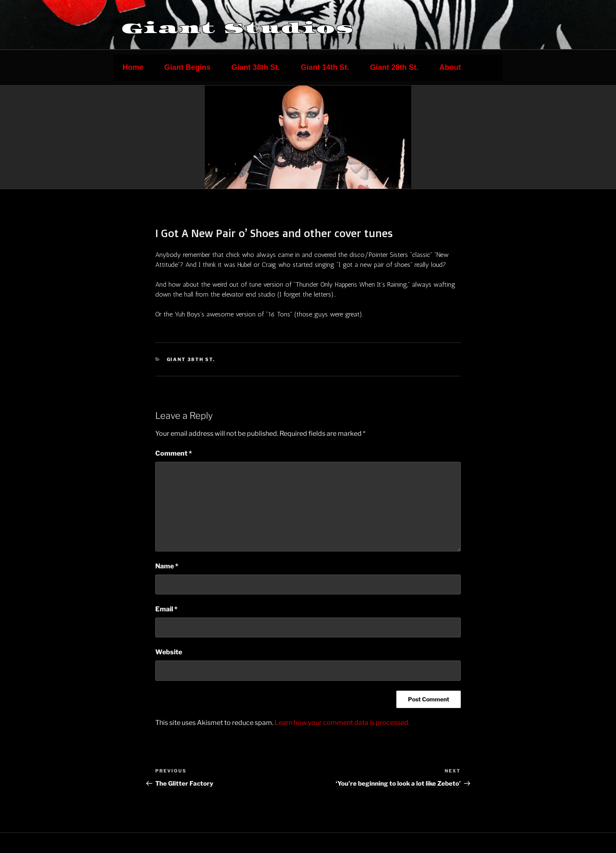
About (450, 67)
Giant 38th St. (256, 67)
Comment (174, 453)
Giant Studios (238, 28)
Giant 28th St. (394, 67)
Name (167, 566)
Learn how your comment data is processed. (342, 723)
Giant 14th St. (325, 67)
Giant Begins (187, 67)
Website (169, 652)
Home (133, 67)
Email (166, 609)
